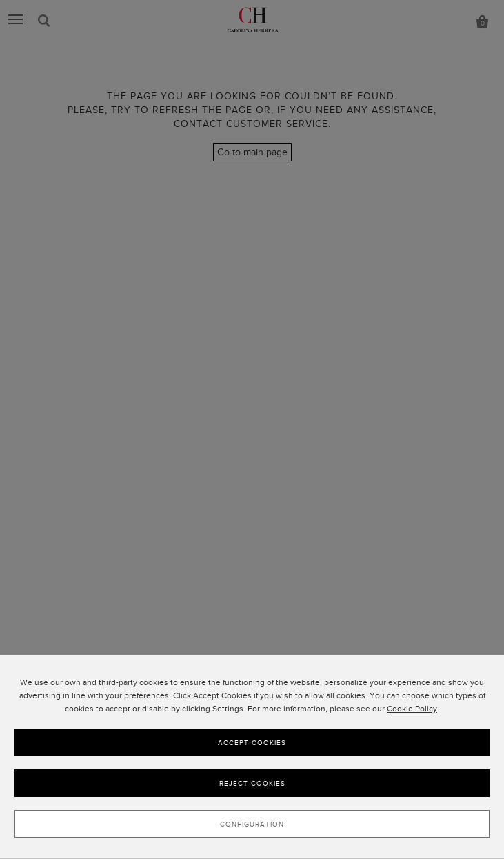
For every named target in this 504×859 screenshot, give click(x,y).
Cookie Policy (412, 709)
